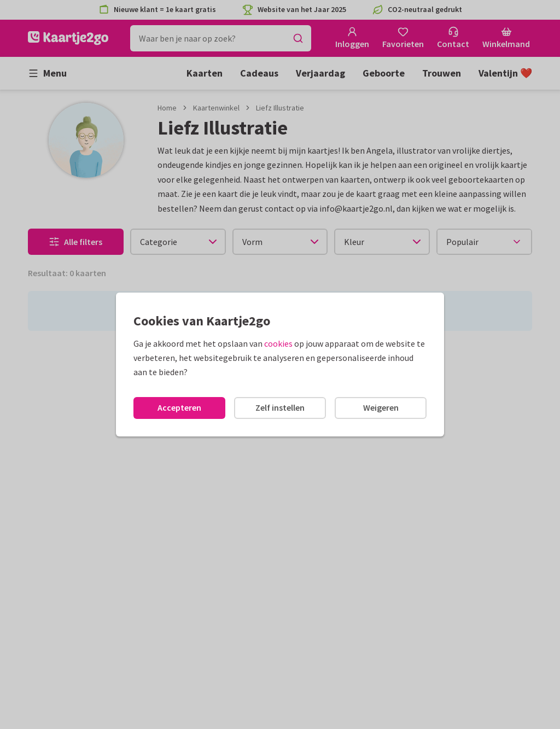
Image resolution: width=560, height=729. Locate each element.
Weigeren (381, 407)
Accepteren (179, 407)
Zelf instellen (280, 407)
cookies (278, 343)
